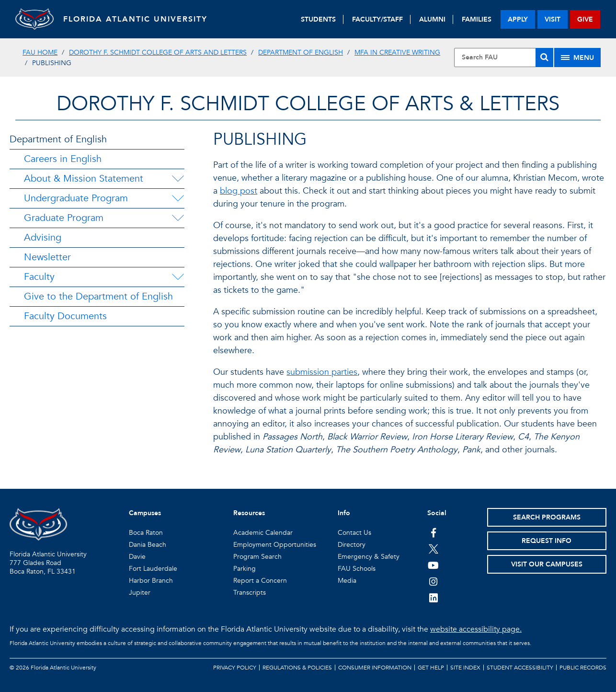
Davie (137, 557)
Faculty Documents (65, 316)
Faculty (39, 277)
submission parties (322, 372)
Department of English (301, 52)
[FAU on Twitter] (433, 549)
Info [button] (344, 513)
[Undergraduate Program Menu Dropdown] (178, 198)
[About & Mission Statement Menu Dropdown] (178, 179)
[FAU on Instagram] (433, 581)
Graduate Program (64, 218)
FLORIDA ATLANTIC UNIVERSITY (135, 19)
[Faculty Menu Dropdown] (178, 277)
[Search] (544, 58)
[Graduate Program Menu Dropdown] (178, 218)
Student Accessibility (520, 668)
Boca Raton (146, 533)
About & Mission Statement (84, 179)
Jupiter (140, 593)
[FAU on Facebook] (433, 532)
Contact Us (354, 533)
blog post (239, 191)
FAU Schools (357, 569)
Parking (245, 569)
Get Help (431, 668)
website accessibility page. (476, 629)
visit (553, 19)
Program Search (257, 557)
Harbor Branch (151, 581)
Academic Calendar (263, 533)
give (585, 19)
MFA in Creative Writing (397, 52)
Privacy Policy (235, 668)
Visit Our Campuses (547, 564)
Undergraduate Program (76, 198)
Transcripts (250, 593)
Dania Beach (148, 545)
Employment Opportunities (275, 545)
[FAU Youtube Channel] (433, 565)
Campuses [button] (145, 513)
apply (518, 19)
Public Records (583, 668)
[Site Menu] (577, 58)
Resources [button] (249, 513)
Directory (352, 545)
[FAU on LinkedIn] (433, 598)
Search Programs (547, 517)
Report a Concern (260, 581)
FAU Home (40, 52)
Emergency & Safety (369, 557)
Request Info (547, 541)
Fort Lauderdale (153, 569)
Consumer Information (375, 668)
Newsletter (47, 257)
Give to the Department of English (98, 296)
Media (347, 581)
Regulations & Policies (297, 668)
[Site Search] (503, 58)
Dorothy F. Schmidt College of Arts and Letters (158, 52)
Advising (43, 237)
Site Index (465, 668)
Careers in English (63, 159)
